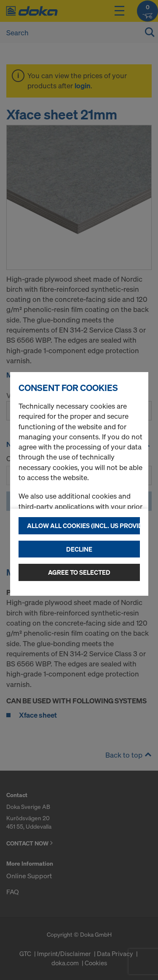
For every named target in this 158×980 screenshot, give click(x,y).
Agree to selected (79, 572)
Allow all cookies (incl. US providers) (83, 526)
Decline (79, 549)
